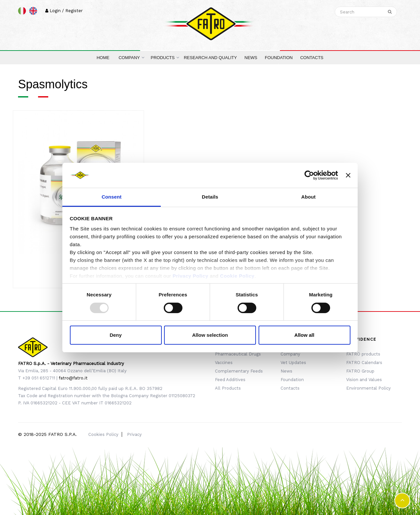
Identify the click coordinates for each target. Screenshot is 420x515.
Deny (116, 335)
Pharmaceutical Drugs (238, 354)
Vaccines (224, 363)
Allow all (304, 335)
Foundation (292, 380)
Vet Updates (293, 363)
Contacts (290, 388)
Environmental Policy (368, 388)
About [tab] (308, 197)
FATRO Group (360, 371)
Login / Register (64, 11)
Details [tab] (210, 197)
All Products (228, 388)
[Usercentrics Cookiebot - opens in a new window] (309, 175)
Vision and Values (364, 380)
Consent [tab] (112, 197)
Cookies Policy (103, 434)
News (286, 371)
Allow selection (210, 335)
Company (290, 354)
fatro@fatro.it (73, 378)
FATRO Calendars (364, 363)
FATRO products (363, 354)
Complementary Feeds (239, 371)
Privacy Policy (190, 276)
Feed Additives (230, 380)
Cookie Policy (237, 276)
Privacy (134, 434)
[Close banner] (348, 175)
